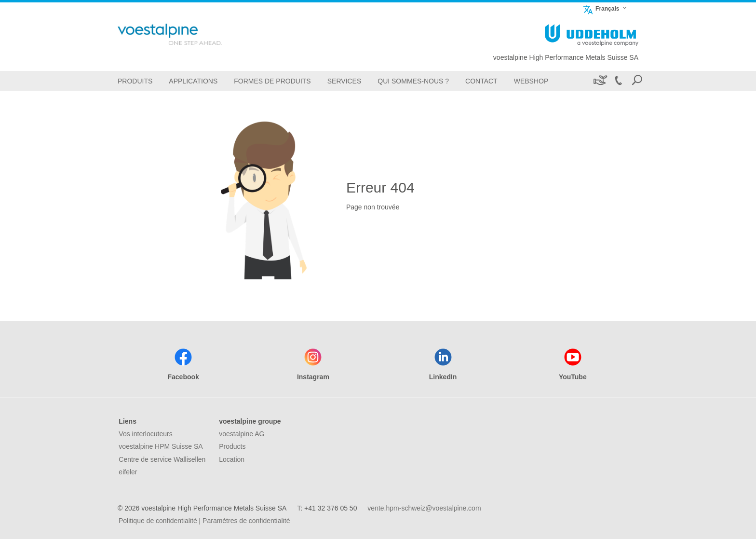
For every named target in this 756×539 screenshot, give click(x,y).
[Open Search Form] (637, 81)
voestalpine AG (242, 434)
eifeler (128, 472)
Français (601, 8)
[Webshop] (531, 81)
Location (232, 459)
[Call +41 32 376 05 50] (618, 81)
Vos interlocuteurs (145, 434)
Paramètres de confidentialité (246, 521)
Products (232, 446)
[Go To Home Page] (185, 34)
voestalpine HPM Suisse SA (161, 446)
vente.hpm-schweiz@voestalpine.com (424, 508)
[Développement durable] (600, 81)
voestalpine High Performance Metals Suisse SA (566, 57)
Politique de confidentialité (158, 521)
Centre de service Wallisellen (162, 459)
